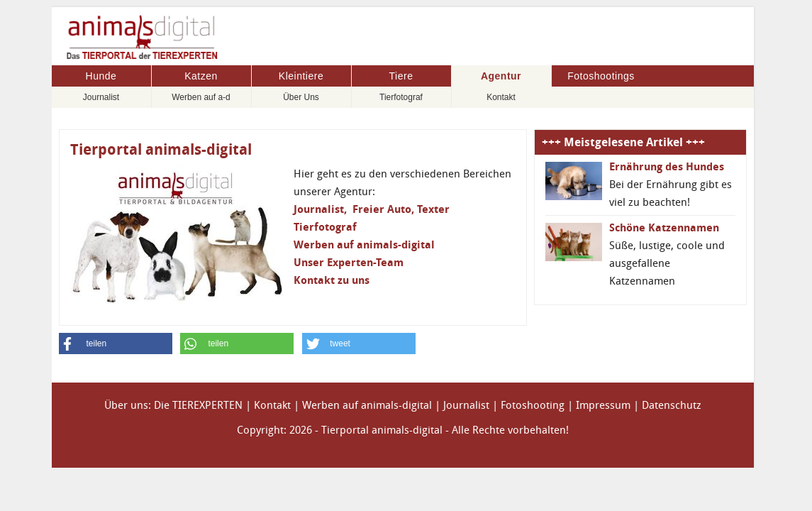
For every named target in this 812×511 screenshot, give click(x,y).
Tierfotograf (401, 97)
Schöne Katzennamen (664, 228)
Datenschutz (672, 405)
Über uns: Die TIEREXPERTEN (173, 405)
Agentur (501, 76)
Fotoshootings (601, 76)
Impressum (603, 405)
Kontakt (501, 97)
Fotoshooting (533, 405)
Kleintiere (301, 76)
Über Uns (301, 97)
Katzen (201, 76)
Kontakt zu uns (332, 280)
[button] (116, 344)
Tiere (401, 76)
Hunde (101, 76)
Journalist (101, 97)
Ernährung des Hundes (667, 167)
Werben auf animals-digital (367, 405)
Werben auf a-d (201, 97)
